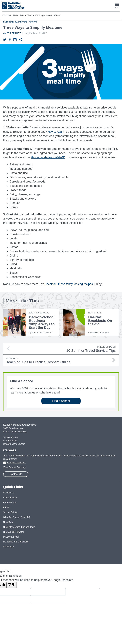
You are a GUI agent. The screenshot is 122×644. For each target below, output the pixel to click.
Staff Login (8, 547)
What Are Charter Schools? (17, 517)
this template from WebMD (48, 157)
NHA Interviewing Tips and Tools (19, 527)
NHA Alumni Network (14, 532)
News (49, 15)
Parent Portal (10, 502)
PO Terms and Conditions (16, 542)
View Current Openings (15, 467)
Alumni (57, 15)
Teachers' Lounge (36, 15)
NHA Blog (8, 522)
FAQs (6, 507)
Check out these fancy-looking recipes (69, 284)
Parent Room (19, 15)
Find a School (61, 401)
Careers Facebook (14, 463)
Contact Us (16, 474)
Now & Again (56, 132)
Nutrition (8, 22)
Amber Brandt (12, 33)
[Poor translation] (12, 585)
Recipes (33, 22)
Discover (7, 15)
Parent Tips (21, 22)
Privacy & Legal (11, 537)
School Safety (10, 512)
